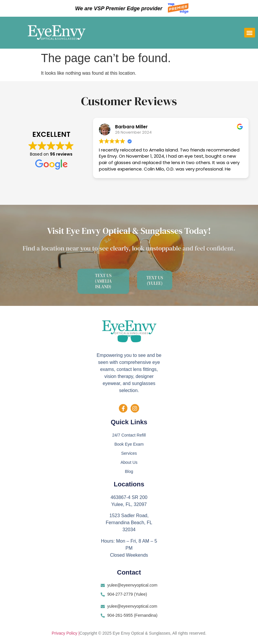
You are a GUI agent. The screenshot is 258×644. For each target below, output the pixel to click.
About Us (129, 463)
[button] (250, 33)
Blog (129, 472)
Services (129, 454)
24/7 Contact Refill (129, 435)
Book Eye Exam (129, 444)
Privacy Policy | (66, 634)
